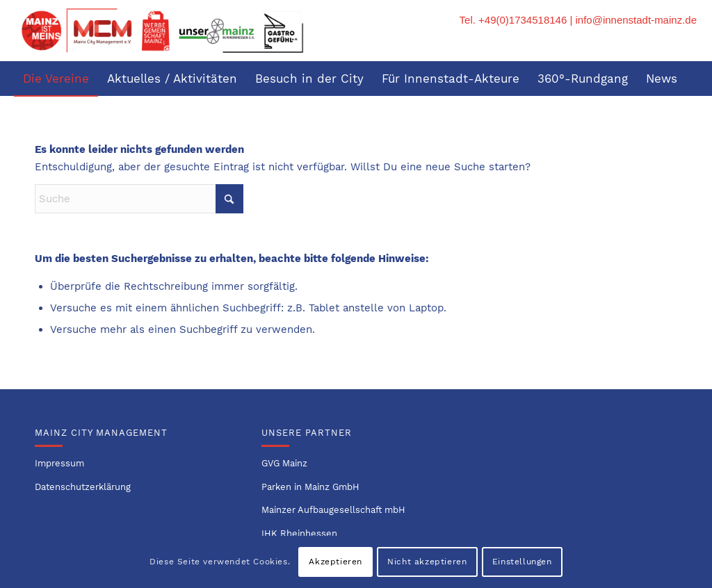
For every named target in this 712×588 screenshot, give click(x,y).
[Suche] (688, 113)
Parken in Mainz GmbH (310, 487)
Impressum (59, 463)
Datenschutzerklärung (83, 487)
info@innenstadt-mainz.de (637, 20)
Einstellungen (522, 562)
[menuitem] (56, 79)
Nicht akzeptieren (427, 562)
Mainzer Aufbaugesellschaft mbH (333, 510)
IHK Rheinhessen (299, 533)
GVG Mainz (284, 463)
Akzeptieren (335, 562)
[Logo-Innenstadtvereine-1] (162, 31)
